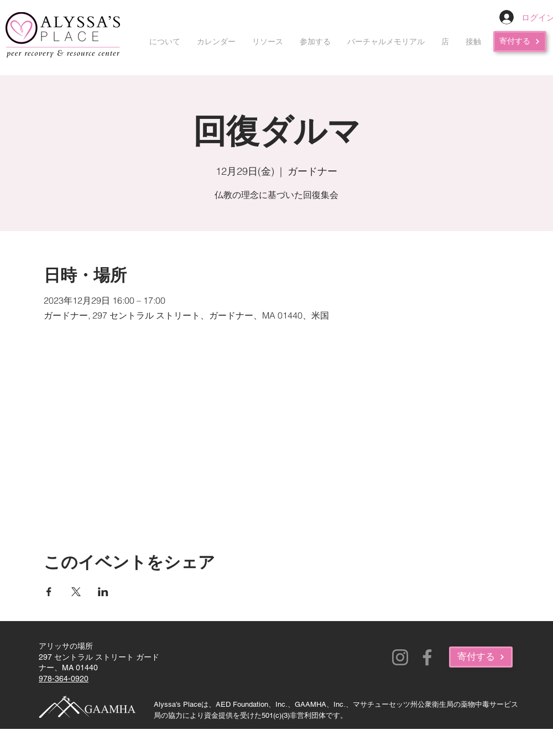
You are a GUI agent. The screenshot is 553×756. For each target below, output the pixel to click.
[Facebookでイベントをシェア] (49, 592)
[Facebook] (427, 657)
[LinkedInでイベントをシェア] (103, 592)
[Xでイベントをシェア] (76, 592)
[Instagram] (400, 657)
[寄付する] (520, 41)
